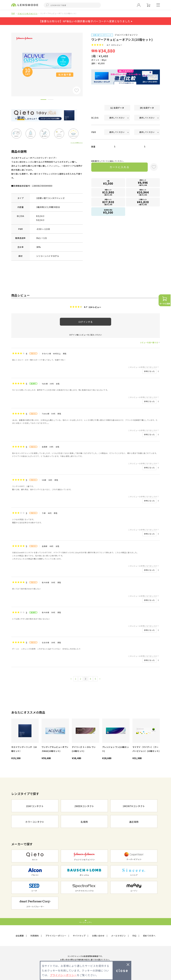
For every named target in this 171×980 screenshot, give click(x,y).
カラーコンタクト (35, 822)
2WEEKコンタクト (84, 806)
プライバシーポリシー (56, 936)
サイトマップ (79, 936)
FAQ (134, 936)
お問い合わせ (98, 936)
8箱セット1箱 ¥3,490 (108, 202)
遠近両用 (134, 822)
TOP (13, 13)
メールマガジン (118, 936)
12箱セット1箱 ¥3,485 (143, 202)
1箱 (108, 183)
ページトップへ (85, 922)
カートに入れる (119, 167)
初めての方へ (149, 936)
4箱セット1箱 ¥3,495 (108, 192)
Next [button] (85, 60)
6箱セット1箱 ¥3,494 (143, 192)
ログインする (86, 322)
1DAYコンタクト (35, 806)
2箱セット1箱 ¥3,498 (143, 183)
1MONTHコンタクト (134, 806)
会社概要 (20, 936)
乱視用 (84, 822)
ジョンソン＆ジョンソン (27, 13)
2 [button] (51, 100)
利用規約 (35, 936)
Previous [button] (9, 60)
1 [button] (43, 100)
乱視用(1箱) (108, 212)
